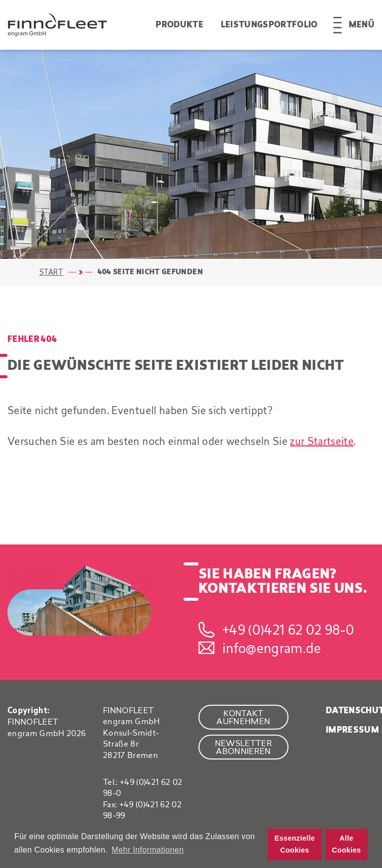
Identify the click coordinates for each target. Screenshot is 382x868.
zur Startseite (322, 441)
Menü (362, 25)
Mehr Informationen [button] (148, 850)
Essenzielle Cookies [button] (295, 844)
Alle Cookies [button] (346, 844)
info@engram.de (272, 648)
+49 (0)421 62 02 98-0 (288, 630)
